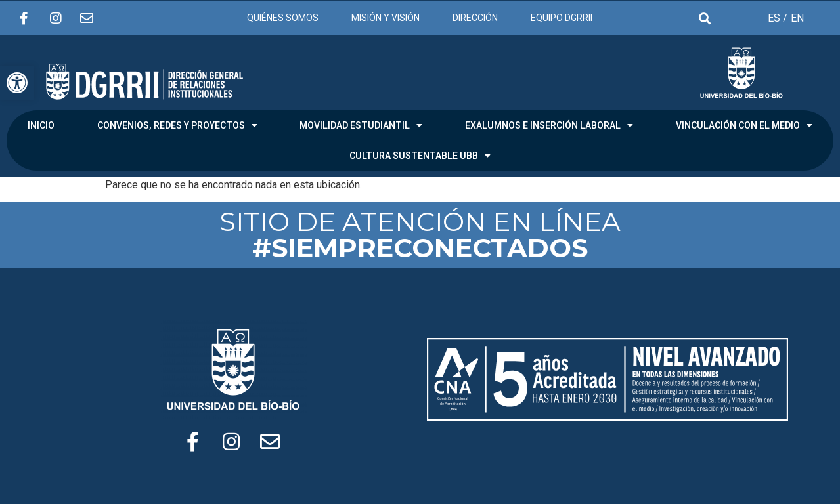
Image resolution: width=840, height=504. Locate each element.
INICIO (41, 125)
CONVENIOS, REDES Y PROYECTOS (177, 125)
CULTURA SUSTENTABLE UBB (420, 156)
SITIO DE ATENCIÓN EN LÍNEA (420, 235)
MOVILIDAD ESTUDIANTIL (361, 125)
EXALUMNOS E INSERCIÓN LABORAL (549, 125)
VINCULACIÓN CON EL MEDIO (744, 125)
